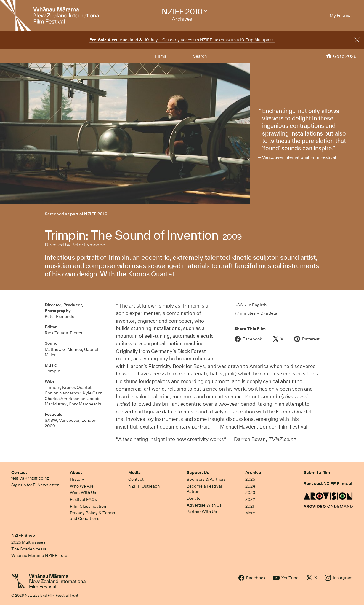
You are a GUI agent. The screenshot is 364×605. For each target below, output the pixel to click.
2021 (250, 506)
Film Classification (88, 506)
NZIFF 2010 (96, 214)
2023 (250, 493)
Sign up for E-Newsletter (35, 485)
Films (161, 56)
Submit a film (317, 472)
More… (252, 513)
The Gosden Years (29, 549)
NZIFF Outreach (144, 486)
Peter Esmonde (88, 245)
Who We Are (82, 486)
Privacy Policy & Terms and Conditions (92, 516)
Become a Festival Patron (204, 489)
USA (239, 305)
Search (200, 56)
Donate (194, 498)
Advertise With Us (204, 505)
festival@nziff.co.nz (30, 478)
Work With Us (83, 493)
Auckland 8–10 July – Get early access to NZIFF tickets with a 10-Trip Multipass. (182, 40)
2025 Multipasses (28, 542)
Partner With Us (202, 512)
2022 (250, 499)
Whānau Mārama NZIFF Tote (39, 555)
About (76, 472)
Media (134, 472)
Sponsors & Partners (206, 479)
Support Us (198, 472)
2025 (250, 479)
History (77, 479)
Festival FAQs (83, 499)
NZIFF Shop (23, 535)
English (259, 305)
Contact (19, 472)
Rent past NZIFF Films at (328, 483)
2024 (250, 486)
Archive (253, 472)
